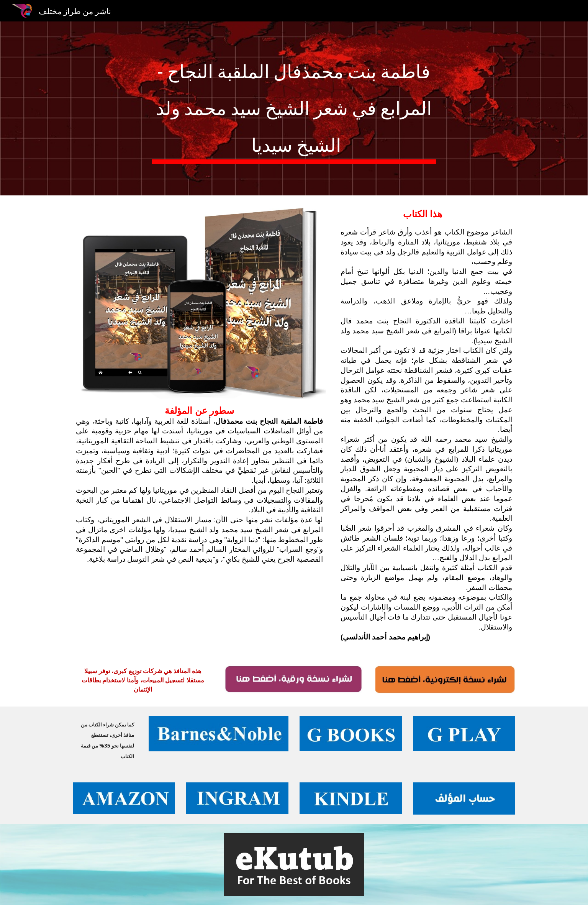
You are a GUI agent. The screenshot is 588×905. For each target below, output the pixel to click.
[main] (294, 108)
